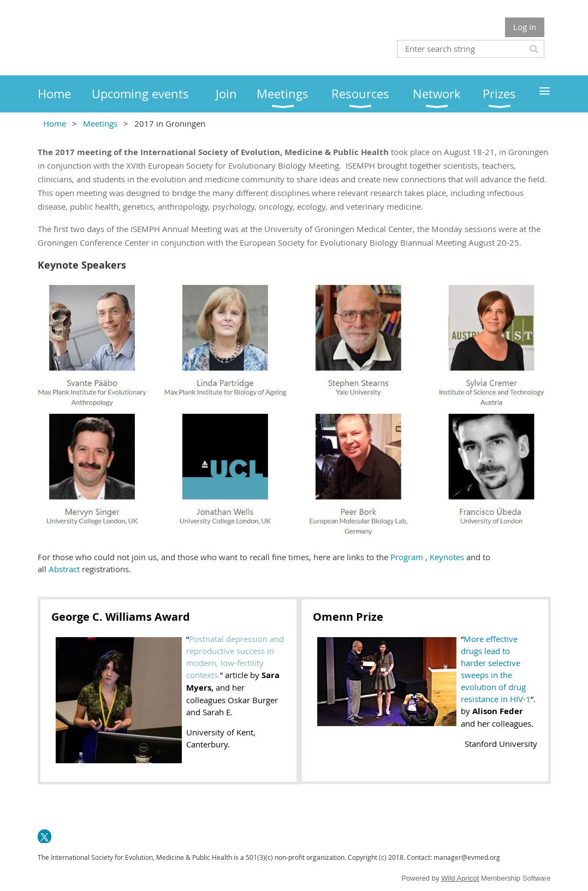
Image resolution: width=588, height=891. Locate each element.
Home (55, 123)
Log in (525, 27)
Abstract (64, 569)
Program (407, 557)
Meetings (100, 123)
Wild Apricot (460, 878)
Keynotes (448, 557)
